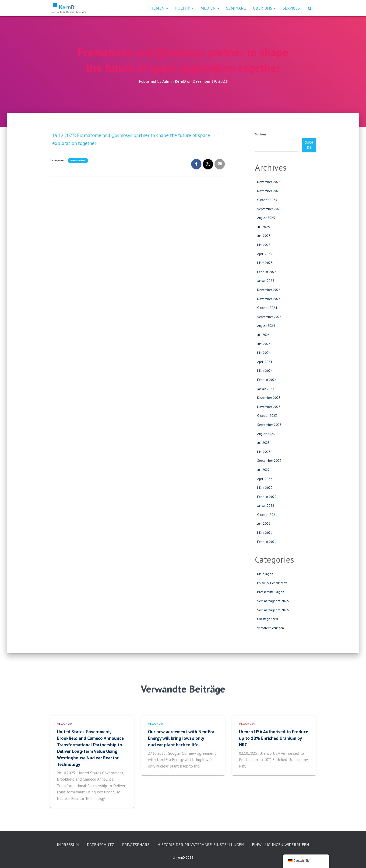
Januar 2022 (266, 506)
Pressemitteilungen (271, 592)
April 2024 (265, 362)
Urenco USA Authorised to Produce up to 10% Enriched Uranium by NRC (274, 724)
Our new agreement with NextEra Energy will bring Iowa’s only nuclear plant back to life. (182, 724)
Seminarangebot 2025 (273, 601)
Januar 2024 (266, 389)
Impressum (98, 831)
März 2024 (265, 371)
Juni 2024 (264, 344)
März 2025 (265, 263)
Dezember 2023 (269, 398)
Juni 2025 (264, 236)
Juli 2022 (264, 469)
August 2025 (266, 218)
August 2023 (266, 434)
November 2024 (269, 299)
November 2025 (269, 191)
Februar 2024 (267, 379)
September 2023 (269, 424)
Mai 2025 (264, 245)
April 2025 (265, 254)
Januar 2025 (266, 281)
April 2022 (265, 479)
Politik (184, 8)
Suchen (260, 134)
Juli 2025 (264, 227)
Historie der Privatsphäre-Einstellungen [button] (235, 831)
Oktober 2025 (267, 200)
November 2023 (269, 406)
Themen (158, 8)
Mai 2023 (264, 451)
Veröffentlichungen (271, 628)
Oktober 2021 (267, 514)
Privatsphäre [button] (168, 831)
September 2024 (269, 317)
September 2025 (269, 209)
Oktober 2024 (267, 308)
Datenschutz (132, 831)
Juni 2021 (264, 524)
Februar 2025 (267, 272)
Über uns (264, 8)
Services (291, 8)
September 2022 (269, 461)
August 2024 (266, 326)
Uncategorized (267, 619)
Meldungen (78, 160)
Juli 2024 (264, 334)
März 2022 (265, 487)
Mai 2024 (264, 353)
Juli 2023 (264, 442)
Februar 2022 (267, 496)
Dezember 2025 (269, 182)
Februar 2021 (267, 541)
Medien (210, 8)
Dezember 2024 (269, 289)
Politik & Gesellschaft (272, 583)
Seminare (236, 8)
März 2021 (265, 532)
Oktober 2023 (267, 416)
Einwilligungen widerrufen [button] (183, 845)
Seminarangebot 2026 (273, 610)
